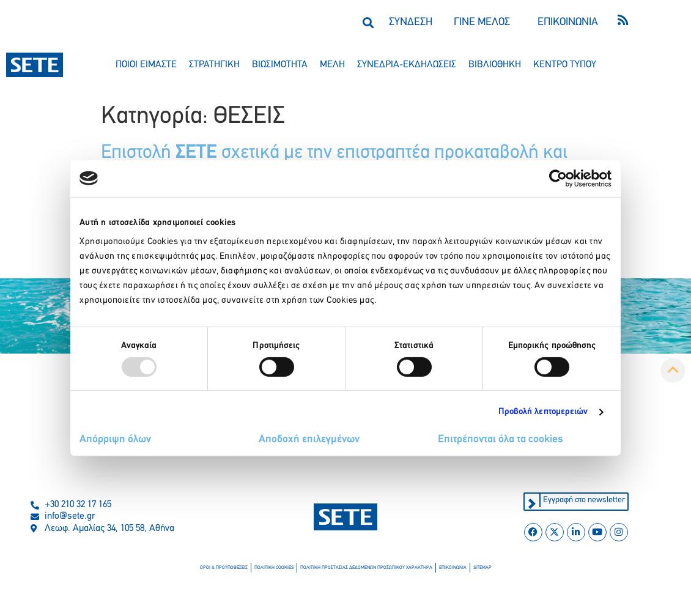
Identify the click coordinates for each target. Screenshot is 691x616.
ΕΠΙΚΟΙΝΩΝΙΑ (568, 22)
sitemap (482, 568)
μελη (332, 65)
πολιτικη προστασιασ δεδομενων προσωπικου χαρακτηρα (366, 568)
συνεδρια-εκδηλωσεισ (407, 65)
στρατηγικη (214, 65)
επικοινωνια (453, 568)
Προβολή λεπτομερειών (543, 412)
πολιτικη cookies (274, 568)
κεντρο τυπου (565, 65)
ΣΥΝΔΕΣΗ (411, 22)
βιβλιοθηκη (495, 65)
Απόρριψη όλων (115, 440)
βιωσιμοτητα (280, 65)
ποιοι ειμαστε (146, 65)
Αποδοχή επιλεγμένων (309, 440)
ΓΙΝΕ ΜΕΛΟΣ (482, 22)
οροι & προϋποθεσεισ (224, 568)
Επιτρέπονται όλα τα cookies (501, 440)
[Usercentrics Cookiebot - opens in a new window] (558, 178)
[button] (368, 22)
